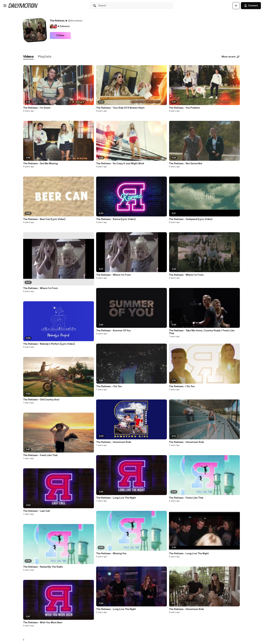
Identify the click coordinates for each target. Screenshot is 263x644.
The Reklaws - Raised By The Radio (43, 567)
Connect (251, 6)
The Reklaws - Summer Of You (113, 331)
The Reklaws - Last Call (36, 511)
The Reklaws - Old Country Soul (41, 400)
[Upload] (236, 6)
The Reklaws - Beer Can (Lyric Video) (44, 219)
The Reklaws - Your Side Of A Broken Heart (120, 108)
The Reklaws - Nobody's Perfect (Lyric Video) (49, 344)
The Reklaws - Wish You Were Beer (43, 623)
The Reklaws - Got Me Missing (40, 164)
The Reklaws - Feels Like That (40, 455)
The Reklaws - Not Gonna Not (186, 164)
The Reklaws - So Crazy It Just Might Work (120, 164)
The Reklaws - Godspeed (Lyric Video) (191, 219)
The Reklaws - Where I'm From (41, 288)
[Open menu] (5, 6)
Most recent (231, 57)
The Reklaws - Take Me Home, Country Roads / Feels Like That (202, 332)
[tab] (28, 57)
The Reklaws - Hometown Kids (114, 442)
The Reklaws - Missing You (111, 554)
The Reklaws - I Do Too (109, 386)
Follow (60, 35)
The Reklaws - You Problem (184, 108)
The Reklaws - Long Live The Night (116, 498)
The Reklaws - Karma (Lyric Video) (116, 219)
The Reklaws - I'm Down (37, 108)
